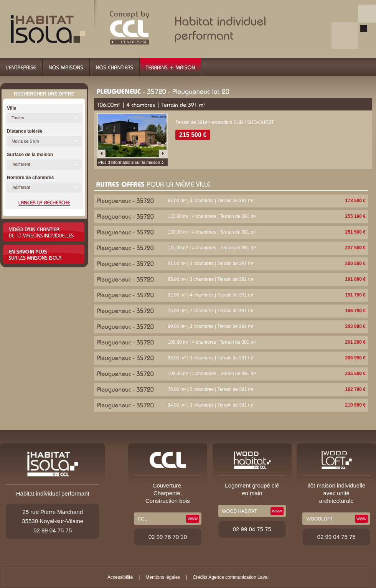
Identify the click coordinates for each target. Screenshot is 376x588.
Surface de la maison (30, 155)
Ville (12, 108)
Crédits (200, 577)
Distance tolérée (25, 131)
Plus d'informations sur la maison (129, 162)
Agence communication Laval (238, 577)
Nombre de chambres (31, 178)
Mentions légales (163, 577)
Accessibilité (120, 577)
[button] (44, 118)
